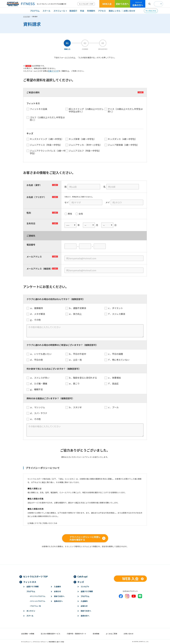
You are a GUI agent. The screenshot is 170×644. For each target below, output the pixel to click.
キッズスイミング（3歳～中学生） (47, 139)
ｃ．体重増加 (115, 378)
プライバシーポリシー (40, 642)
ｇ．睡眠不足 (37, 389)
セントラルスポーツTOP (86, 4)
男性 (70, 214)
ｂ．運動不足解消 (78, 308)
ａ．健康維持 (37, 308)
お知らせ (57, 591)
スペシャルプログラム (37, 601)
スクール (47, 11)
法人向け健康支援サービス (51, 634)
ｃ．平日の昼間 (116, 354)
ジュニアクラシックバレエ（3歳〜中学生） (48, 152)
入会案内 (57, 586)
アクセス (102, 11)
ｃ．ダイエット (116, 308)
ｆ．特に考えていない (120, 360)
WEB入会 (107, 4)
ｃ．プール (114, 407)
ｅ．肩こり (75, 384)
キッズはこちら (151, 11)
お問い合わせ (129, 11)
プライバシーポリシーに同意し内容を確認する (85, 538)
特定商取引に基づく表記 (56, 642)
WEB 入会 (130, 579)
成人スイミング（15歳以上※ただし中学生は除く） (86, 110)
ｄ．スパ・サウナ (40, 413)
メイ (108, 202)
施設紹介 (73, 11)
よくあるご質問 (112, 634)
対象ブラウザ (53, 71)
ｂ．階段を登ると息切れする (84, 378)
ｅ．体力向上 (76, 314)
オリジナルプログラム (37, 596)
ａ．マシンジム (38, 407)
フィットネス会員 (38, 109)
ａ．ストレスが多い (41, 378)
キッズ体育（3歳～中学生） (82, 139)
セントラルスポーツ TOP (35, 576)
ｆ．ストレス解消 (118, 314)
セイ (67, 202)
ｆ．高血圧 (114, 384)
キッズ (81, 582)
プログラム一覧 (35, 606)
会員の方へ (138, 4)
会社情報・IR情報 (28, 634)
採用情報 (96, 634)
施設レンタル (115, 11)
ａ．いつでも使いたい (42, 354)
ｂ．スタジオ (76, 407)
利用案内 (91, 11)
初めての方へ (122, 4)
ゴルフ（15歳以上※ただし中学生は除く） (47, 119)
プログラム (35, 11)
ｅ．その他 (36, 419)
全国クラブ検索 (33, 586)
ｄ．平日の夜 (37, 360)
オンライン (31, 611)
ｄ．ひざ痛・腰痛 (40, 384)
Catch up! (83, 576)
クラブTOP (27, 16)
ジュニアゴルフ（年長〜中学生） (85, 151)
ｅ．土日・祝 (76, 360)
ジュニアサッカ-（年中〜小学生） (85, 145)
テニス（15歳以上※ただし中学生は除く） (125, 110)
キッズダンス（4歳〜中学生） (122, 139)
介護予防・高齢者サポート (77, 634)
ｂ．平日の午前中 (78, 354)
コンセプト (85, 586)
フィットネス (30, 582)
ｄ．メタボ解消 (38, 314)
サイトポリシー (26, 642)
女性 (81, 214)
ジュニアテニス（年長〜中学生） (46, 145)
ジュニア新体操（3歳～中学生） (123, 145)
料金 (82, 11)
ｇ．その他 (36, 320)
